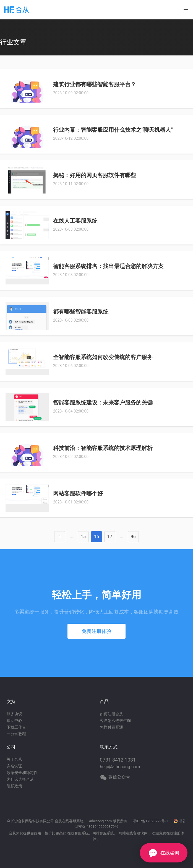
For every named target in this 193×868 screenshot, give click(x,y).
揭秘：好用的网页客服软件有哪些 (95, 175)
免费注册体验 (96, 631)
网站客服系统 (103, 833)
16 (96, 537)
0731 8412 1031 (118, 760)
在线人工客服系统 (75, 221)
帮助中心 (14, 721)
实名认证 (14, 766)
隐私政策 (14, 786)
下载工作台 (16, 727)
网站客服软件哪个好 (78, 493)
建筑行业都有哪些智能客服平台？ (95, 84)
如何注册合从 (111, 714)
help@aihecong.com (120, 767)
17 (110, 537)
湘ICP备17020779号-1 (151, 821)
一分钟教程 (16, 734)
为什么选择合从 (20, 779)
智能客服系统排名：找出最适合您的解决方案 (108, 266)
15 (83, 537)
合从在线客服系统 (69, 821)
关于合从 (14, 759)
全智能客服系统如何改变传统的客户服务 (103, 357)
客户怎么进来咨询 (115, 721)
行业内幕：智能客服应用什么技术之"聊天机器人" (113, 130)
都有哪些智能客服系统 (81, 312)
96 (133, 537)
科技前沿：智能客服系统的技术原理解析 (103, 448)
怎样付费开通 (111, 727)
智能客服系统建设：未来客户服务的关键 (103, 403)
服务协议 (14, 714)
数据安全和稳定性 (22, 773)
